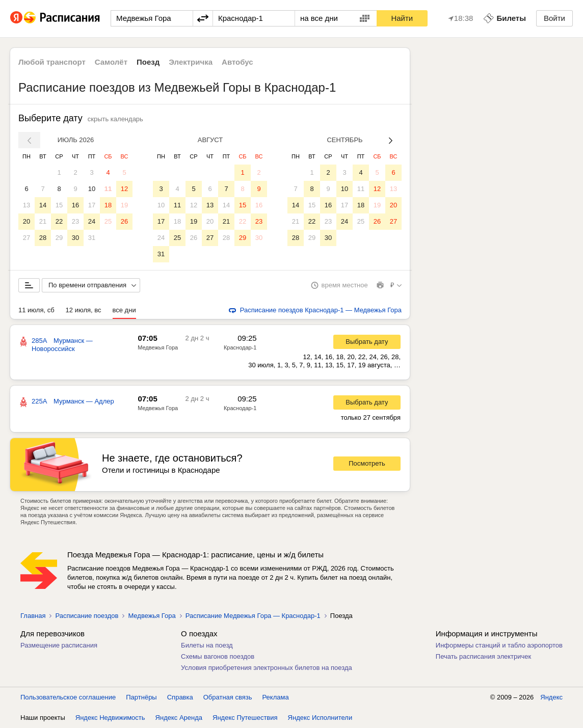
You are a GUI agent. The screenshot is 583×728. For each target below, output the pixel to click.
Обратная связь (228, 697)
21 (43, 221)
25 (108, 221)
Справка (180, 697)
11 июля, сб (36, 310)
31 (92, 238)
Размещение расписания (59, 645)
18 (108, 205)
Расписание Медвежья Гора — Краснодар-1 (253, 616)
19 (124, 205)
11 (108, 189)
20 (26, 221)
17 (92, 205)
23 (75, 221)
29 (59, 238)
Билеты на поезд (207, 645)
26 (124, 221)
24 (92, 221)
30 (75, 238)
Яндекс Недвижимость (110, 718)
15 (59, 205)
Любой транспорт (52, 62)
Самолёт (111, 62)
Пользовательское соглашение (68, 697)
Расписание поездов (87, 616)
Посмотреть (367, 463)
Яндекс (551, 697)
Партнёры (141, 697)
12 (124, 189)
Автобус (237, 62)
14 (43, 205)
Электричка (191, 62)
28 (43, 238)
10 (92, 189)
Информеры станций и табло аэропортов (499, 645)
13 (26, 205)
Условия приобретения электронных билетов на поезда (267, 668)
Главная (33, 616)
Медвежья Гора (158, 347)
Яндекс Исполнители (320, 718)
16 (75, 205)
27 (26, 238)
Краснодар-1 (240, 347)
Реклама (276, 697)
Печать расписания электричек (483, 656)
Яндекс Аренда (179, 718)
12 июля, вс (84, 310)
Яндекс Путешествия (245, 718)
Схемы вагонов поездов (218, 656)
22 (59, 221)
